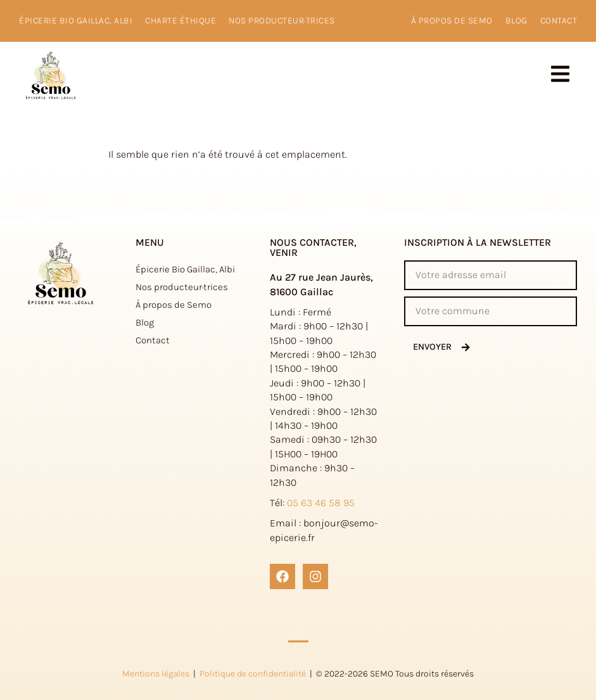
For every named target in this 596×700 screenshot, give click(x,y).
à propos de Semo (452, 21)
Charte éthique (181, 21)
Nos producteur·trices (282, 21)
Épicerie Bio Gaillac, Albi (76, 21)
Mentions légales (156, 674)
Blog (517, 21)
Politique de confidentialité (253, 674)
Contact (559, 21)
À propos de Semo (174, 305)
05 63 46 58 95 (321, 503)
